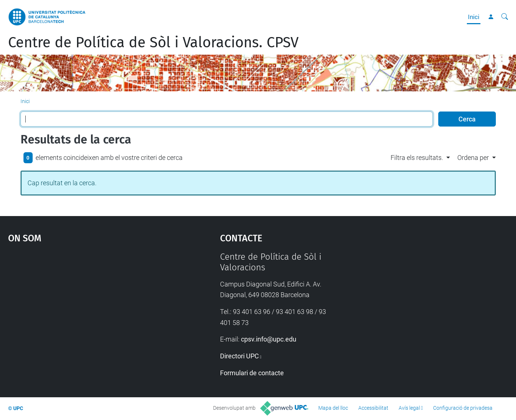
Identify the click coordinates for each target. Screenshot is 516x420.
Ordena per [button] (473, 158)
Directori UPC (239, 356)
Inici (474, 17)
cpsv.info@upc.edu (269, 339)
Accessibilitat (373, 408)
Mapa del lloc (333, 408)
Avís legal (409, 408)
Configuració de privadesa (463, 408)
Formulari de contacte (252, 373)
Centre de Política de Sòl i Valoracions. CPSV (153, 43)
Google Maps (89, 307)
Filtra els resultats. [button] (417, 158)
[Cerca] (505, 17)
